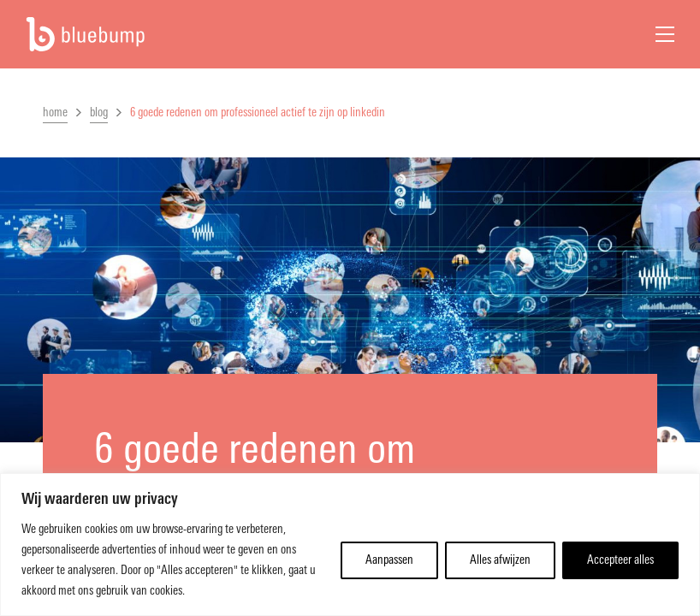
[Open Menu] (665, 34)
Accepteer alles (620, 560)
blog (99, 113)
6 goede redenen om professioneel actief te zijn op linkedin (258, 113)
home (55, 113)
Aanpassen (389, 560)
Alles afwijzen (500, 560)
